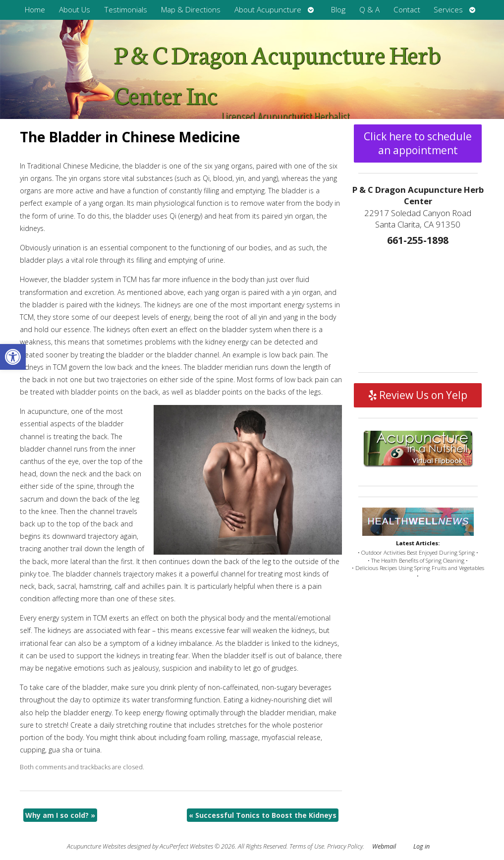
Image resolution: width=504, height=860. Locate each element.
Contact (407, 10)
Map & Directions (191, 10)
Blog (338, 10)
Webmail (384, 846)
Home (35, 10)
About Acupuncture (268, 10)
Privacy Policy (345, 846)
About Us (75, 10)
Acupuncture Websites (96, 846)
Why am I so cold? (60, 815)
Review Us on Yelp (418, 395)
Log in (421, 846)
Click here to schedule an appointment (418, 143)
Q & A (369, 10)
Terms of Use (307, 846)
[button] (13, 357)
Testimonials (126, 10)
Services (448, 10)
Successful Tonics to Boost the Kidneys (263, 815)
